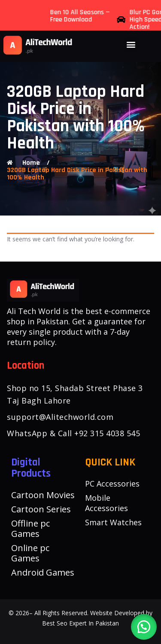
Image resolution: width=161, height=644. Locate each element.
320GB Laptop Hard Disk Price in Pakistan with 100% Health (77, 174)
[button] (131, 44)
